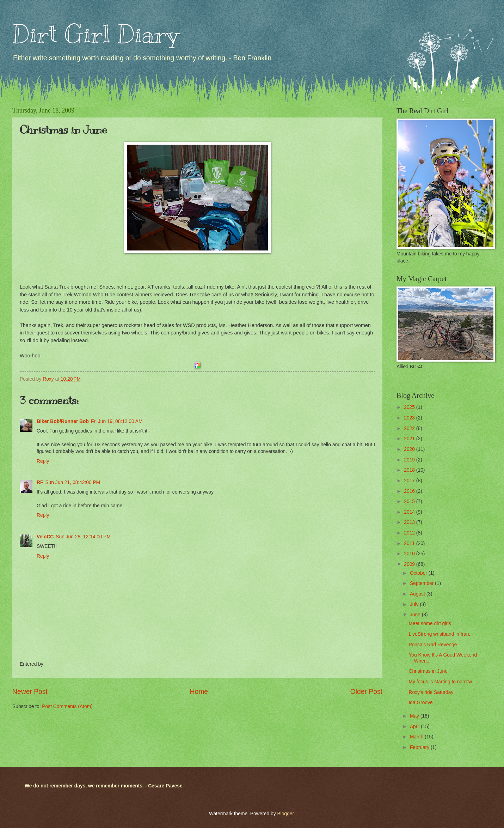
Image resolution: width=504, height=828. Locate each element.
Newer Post (30, 692)
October (419, 573)
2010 (410, 554)
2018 (410, 470)
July (415, 605)
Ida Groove (420, 703)
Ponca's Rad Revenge (433, 645)
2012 (410, 533)
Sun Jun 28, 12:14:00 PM (83, 537)
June (416, 615)
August (418, 594)
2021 (410, 439)
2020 (410, 449)
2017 (410, 481)
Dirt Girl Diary (96, 34)
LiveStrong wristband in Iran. (439, 634)
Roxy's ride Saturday (431, 692)
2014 (410, 512)
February (420, 747)
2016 (410, 491)
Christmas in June (428, 671)
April (415, 727)
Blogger (285, 814)
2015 (410, 501)
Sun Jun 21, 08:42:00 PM (73, 482)
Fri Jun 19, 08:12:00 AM (117, 421)
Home (199, 692)
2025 (410, 407)
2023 (410, 418)
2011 (410, 543)
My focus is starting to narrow (440, 682)
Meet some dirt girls (430, 624)
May (415, 716)
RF (40, 482)
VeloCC (45, 537)
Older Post (366, 692)
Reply (43, 461)
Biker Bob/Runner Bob (63, 421)
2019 (410, 460)
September (422, 583)
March (417, 737)
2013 (410, 522)
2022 (410, 428)
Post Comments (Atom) (67, 706)
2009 (410, 564)
